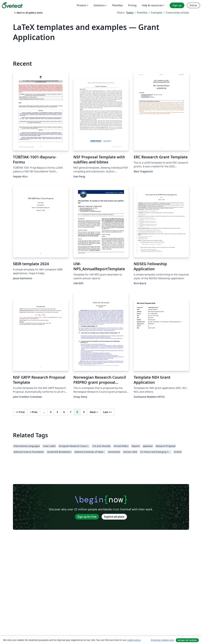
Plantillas (142, 13)
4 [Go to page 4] (51, 412)
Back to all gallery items (28, 13)
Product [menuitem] (82, 5)
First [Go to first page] (20, 412)
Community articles (177, 13)
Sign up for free (87, 517)
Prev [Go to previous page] (34, 412)
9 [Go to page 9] (84, 412)
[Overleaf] (12, 5)
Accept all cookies (187, 640)
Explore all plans (114, 517)
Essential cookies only (162, 640)
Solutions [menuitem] (99, 5)
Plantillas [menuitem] (117, 5)
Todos (130, 13)
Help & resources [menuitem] (152, 5)
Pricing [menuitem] (132, 5)
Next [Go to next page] (94, 412)
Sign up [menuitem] (177, 5)
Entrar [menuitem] (193, 5)
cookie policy (134, 640)
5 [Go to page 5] (57, 412)
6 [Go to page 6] (64, 412)
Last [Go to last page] (107, 412)
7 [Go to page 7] (71, 412)
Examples (157, 13)
